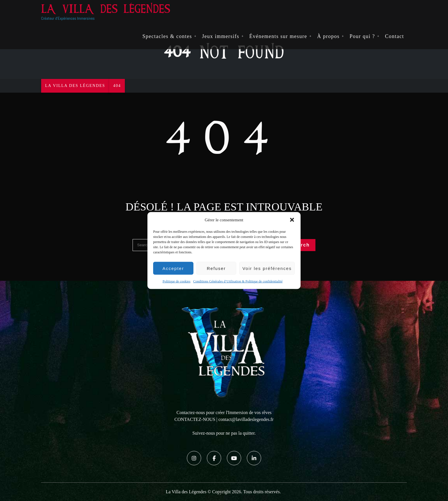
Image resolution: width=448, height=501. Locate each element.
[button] (292, 220)
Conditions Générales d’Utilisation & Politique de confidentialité (238, 281)
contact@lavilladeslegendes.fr (246, 419)
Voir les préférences (267, 268)
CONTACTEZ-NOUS (195, 419)
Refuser (216, 268)
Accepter (173, 268)
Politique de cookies (176, 281)
